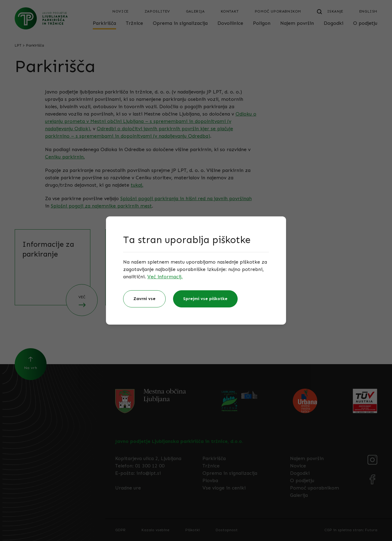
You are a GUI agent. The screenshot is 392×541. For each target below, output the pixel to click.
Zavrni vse (144, 299)
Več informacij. (165, 277)
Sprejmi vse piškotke (205, 299)
